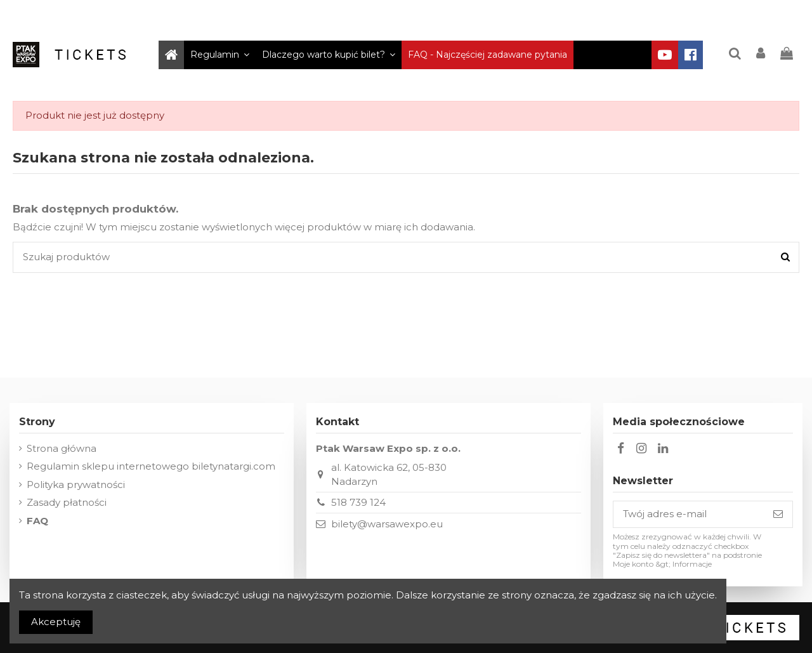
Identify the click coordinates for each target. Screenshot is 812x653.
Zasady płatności (67, 502)
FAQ (37, 521)
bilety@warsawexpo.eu (387, 524)
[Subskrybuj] (778, 514)
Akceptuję (56, 622)
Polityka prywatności (76, 485)
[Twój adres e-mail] (689, 514)
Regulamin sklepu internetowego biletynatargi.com (151, 466)
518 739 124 (358, 502)
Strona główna (62, 448)
